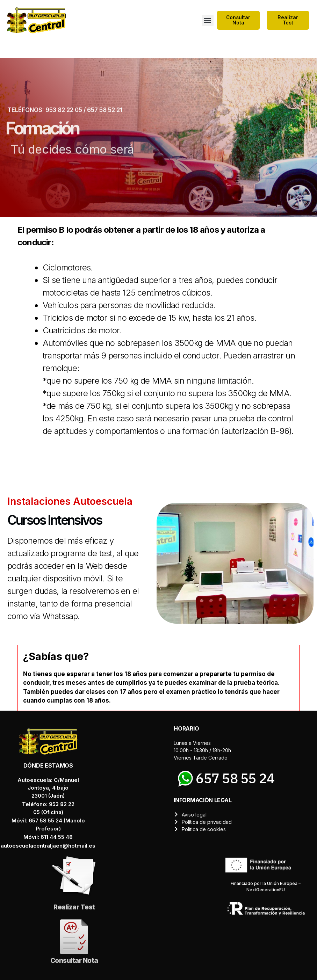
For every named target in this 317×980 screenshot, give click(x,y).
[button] (208, 20)
